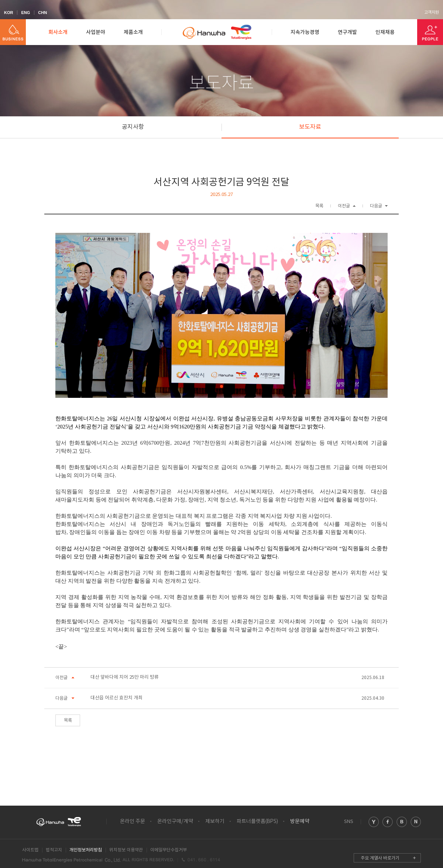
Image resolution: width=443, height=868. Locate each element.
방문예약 (300, 821)
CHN (42, 13)
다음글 (376, 206)
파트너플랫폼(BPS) (257, 821)
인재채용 (385, 32)
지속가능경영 (305, 32)
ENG (25, 13)
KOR (8, 13)
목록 (319, 206)
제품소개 (133, 32)
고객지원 (432, 13)
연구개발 (347, 32)
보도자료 (310, 127)
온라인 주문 (133, 821)
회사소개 (58, 32)
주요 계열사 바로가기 (380, 858)
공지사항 (133, 127)
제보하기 (215, 821)
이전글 (344, 206)
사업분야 (96, 32)
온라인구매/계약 (175, 821)
